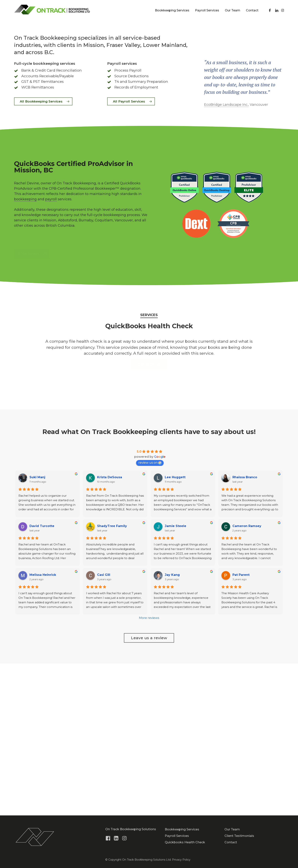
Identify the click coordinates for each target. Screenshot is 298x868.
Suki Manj (37, 629)
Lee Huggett (175, 629)
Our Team (232, 829)
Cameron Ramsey (247, 678)
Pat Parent (241, 727)
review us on (150, 614)
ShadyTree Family (112, 678)
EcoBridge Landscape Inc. (226, 256)
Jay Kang (172, 727)
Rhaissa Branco (245, 629)
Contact (231, 842)
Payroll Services (177, 836)
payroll (51, 351)
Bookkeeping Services (182, 829)
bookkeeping (25, 351)
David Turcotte (42, 678)
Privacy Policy (181, 860)
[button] (43, 253)
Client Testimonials (239, 836)
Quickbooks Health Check (185, 842)
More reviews (149, 770)
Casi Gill (104, 727)
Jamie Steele (176, 678)
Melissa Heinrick (43, 727)
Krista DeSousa (110, 629)
